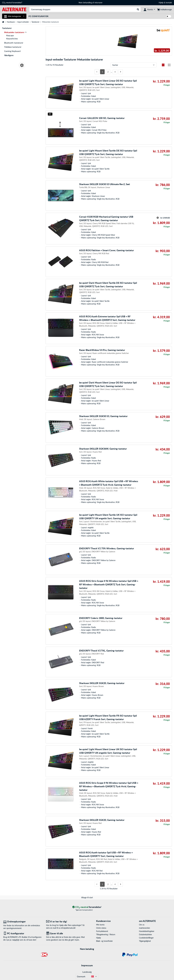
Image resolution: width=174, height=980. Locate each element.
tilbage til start (87, 897)
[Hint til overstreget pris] (158, 218)
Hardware (11, 22)
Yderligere (9, 55)
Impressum (87, 965)
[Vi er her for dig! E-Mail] (66, 922)
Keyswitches (12, 38)
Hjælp (161, 3)
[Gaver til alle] (66, 933)
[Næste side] (121, 72)
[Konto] (149, 9)
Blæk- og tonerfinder (104, 941)
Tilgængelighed (145, 941)
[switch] (169, 16)
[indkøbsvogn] (165, 9)
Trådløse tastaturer (13, 47)
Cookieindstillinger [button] (146, 938)
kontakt (169, 3)
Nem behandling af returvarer (91, 3)
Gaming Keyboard (12, 51)
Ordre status (101, 928)
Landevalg (87, 972)
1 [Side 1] (102, 72)
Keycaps (10, 35)
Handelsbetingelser (147, 931)
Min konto (100, 925)
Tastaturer (35, 22)
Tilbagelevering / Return (106, 934)
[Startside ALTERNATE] (14, 9)
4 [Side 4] (115, 72)
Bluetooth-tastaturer (14, 43)
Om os (142, 925)
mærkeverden (144, 928)
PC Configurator (38, 16)
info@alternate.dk (68, 928)
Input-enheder (23, 22)
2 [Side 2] (108, 72)
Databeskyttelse (145, 934)
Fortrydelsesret (102, 931)
